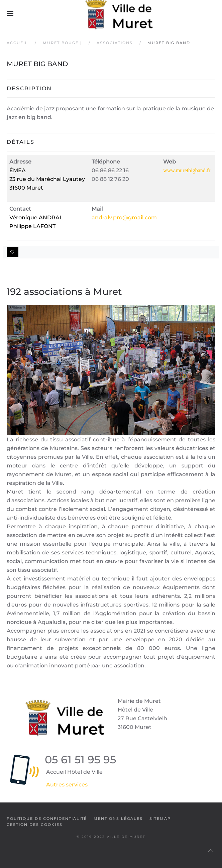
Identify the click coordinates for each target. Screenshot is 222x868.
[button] (10, 13)
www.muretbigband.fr (187, 170)
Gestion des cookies (35, 825)
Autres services (67, 785)
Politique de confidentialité (47, 819)
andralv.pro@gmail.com (124, 218)
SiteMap (160, 819)
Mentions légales (118, 819)
